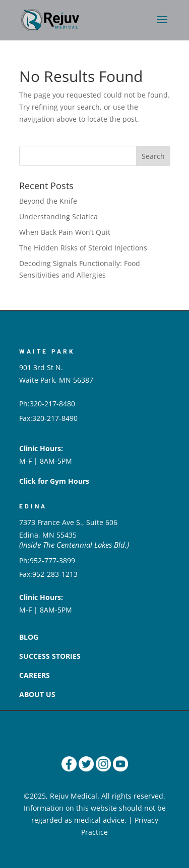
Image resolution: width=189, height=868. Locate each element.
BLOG (29, 637)
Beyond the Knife (48, 201)
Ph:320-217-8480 (47, 404)
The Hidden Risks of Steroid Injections (83, 248)
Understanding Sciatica (58, 216)
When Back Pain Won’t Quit (65, 232)
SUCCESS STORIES (50, 656)
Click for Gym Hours (54, 481)
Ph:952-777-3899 (47, 560)
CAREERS (35, 675)
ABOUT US (37, 694)
